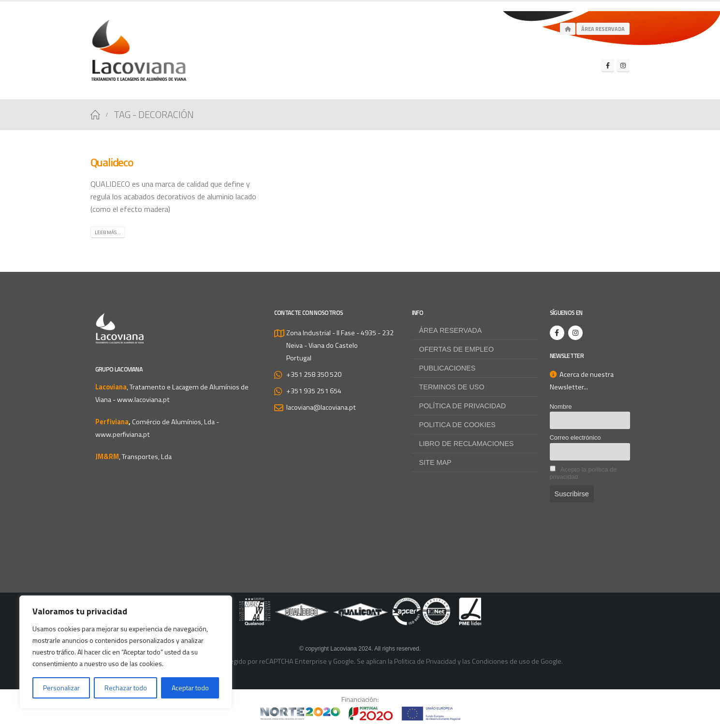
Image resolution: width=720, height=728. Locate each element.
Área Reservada (603, 29)
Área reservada (451, 330)
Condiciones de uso (501, 661)
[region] (126, 652)
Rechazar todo (126, 688)
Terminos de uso (452, 387)
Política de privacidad (463, 406)
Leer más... (108, 232)
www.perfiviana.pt (123, 434)
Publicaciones (448, 368)
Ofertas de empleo (457, 349)
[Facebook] (608, 65)
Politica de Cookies (457, 425)
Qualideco (112, 162)
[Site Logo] (139, 50)
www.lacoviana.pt (143, 400)
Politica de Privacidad (425, 661)
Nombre (561, 407)
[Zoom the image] (360, 604)
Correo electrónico (575, 438)
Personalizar (61, 688)
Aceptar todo (190, 688)
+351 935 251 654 (314, 391)
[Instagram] (623, 65)
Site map (435, 462)
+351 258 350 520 (314, 374)
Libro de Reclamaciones (467, 444)
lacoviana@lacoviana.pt (321, 407)
